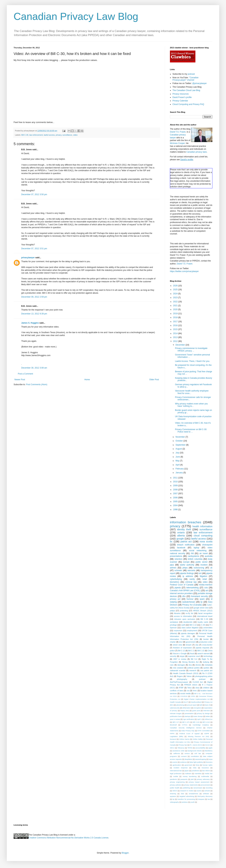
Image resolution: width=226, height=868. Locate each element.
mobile (176, 776)
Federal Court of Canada (182, 585)
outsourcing (199, 568)
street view (177, 645)
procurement (205, 785)
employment (192, 630)
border (206, 639)
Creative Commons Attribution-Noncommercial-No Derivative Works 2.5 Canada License (68, 838)
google (180, 539)
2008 (176, 490)
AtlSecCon (209, 719)
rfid (192, 553)
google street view (201, 608)
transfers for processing (186, 799)
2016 (176, 325)
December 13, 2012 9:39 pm (34, 314)
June (178, 457)
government (191, 642)
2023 (176, 298)
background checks (195, 751)
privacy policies (175, 785)
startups (188, 716)
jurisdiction (195, 771)
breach (189, 645)
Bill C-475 (186, 722)
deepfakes (188, 759)
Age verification (189, 719)
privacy (59, 135)
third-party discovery (205, 796)
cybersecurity (175, 708)
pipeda (178, 588)
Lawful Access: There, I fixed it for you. (192, 361)
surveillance (67, 135)
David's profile (187, 160)
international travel (205, 616)
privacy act (175, 599)
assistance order (179, 751)
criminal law (191, 582)
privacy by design (203, 713)
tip (173, 799)
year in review (175, 719)
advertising (180, 705)
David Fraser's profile (182, 97)
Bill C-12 (181, 651)
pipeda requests (203, 648)
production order (206, 642)
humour (190, 599)
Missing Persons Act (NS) (199, 736)
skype (182, 656)
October (179, 441)
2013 (176, 337)
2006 (176, 498)
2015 (176, 329)
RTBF (181, 688)
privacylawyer (28, 258)
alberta (181, 536)
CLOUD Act (198, 682)
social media (185, 693)
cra (188, 691)
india (195, 768)
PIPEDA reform (191, 685)
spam (202, 599)
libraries (177, 613)
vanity (192, 579)
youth (192, 802)
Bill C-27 (176, 722)
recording (209, 788)
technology (208, 656)
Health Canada (175, 702)
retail (205, 579)
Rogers (180, 676)
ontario (181, 533)
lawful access (49, 135)
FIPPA (172, 734)
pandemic (173, 779)
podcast (191, 74)
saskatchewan (189, 602)
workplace (174, 622)
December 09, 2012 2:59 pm (34, 297)
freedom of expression (182, 648)
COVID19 (184, 696)
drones (198, 665)
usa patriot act (206, 670)
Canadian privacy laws (197, 152)
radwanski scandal (178, 670)
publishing (186, 788)
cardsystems (193, 556)
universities (208, 628)
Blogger (125, 853)
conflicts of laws (176, 691)
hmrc (195, 691)
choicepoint (207, 545)
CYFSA (185, 725)
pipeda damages (188, 633)
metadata (209, 665)
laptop (197, 548)
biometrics (175, 582)
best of (208, 705)
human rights (208, 765)
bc (171, 542)
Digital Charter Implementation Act (197, 699)
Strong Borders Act (190, 662)
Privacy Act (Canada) (192, 605)
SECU (172, 748)
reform (175, 791)
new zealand (178, 668)
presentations (176, 556)
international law (176, 771)
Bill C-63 (196, 722)
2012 (176, 341)
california (177, 753)
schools (207, 791)
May (178, 461)
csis (206, 588)
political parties (193, 668)
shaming (173, 794)
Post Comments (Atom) (37, 384)
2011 (176, 478)
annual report (192, 705)
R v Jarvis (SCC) (196, 745)
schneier (178, 570)
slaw (182, 794)
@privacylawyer (199, 83)
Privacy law (183, 745)
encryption (197, 708)
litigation (203, 576)
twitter (208, 716)
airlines (173, 568)
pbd (192, 779)
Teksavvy (181, 748)
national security (178, 553)
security (173, 656)
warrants (191, 570)
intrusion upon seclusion (185, 619)
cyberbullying (176, 579)
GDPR (207, 734)
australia (209, 556)
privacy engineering (177, 782)
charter (173, 642)
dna (190, 665)
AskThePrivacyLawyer (179, 682)
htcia (197, 765)
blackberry (209, 751)
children (206, 688)
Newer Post (20, 380)
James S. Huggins (30, 323)
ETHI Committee (204, 731)
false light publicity (196, 762)
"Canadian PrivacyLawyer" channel (185, 79)
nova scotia (206, 542)
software (206, 794)
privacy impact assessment (199, 782)
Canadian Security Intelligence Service (186, 728)
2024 (176, 294)
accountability (200, 748)
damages (181, 665)
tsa (209, 799)
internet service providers (181, 593)
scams (199, 791)
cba (197, 645)
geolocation (177, 765)
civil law (198, 753)
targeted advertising (187, 796)
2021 (176, 306)
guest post (196, 711)
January (179, 473)
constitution (195, 756)
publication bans (176, 716)
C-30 (203, 625)
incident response (181, 768)
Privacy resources (181, 94)
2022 (176, 302)
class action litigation (190, 628)
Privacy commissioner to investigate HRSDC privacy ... (191, 349)
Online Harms (184, 739)
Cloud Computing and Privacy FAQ (188, 104)
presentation (189, 713)
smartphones (193, 794)
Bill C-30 (25, 135)
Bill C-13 (193, 625)
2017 (176, 322)
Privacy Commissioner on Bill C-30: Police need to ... (191, 431)
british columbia (195, 559)
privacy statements (191, 785)
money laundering (190, 776)
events (175, 762)
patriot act (186, 542)
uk (211, 568)
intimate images (176, 713)
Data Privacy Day (188, 731)
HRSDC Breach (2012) (203, 611)
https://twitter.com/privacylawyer (184, 271)
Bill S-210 (206, 722)
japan (187, 771)
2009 (176, 486)
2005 (176, 502)
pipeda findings (187, 573)
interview (206, 711)
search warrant (204, 653)
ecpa (211, 759)
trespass (201, 799)
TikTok (190, 748)
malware (188, 773)
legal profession (176, 773)
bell (201, 705)
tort (200, 573)
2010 (176, 482)
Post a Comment (25, 374)
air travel (204, 553)
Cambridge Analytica (201, 725)
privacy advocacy (203, 779)
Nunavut (173, 739)
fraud (192, 653)
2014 (176, 333)
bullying (206, 662)
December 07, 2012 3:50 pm (34, 194)
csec (172, 665)
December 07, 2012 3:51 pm (34, 249)
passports (184, 779)
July (178, 453)
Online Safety (198, 739)
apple (210, 748)
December (181, 345)
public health (175, 788)
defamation (186, 708)
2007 (176, 494)
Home (87, 380)
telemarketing (193, 588)
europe (186, 562)
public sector (202, 562)
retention (179, 559)
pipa (172, 565)
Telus (189, 688)
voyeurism (178, 630)
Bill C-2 (191, 651)
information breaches (186, 522)
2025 (176, 290)
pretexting (184, 611)
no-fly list (189, 613)
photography (182, 679)
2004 (176, 505)
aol (207, 591)
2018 (176, 317)
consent (184, 756)
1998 (176, 510)
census (187, 753)
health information (202, 526)
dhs (184, 596)
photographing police (204, 676)
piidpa (172, 611)
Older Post (154, 380)
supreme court (194, 656)
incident (204, 565)
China (210, 651)
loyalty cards (203, 622)
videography (174, 802)
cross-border (207, 645)
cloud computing (203, 536)
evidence (183, 762)
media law (209, 773)
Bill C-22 (201, 651)
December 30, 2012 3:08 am (34, 368)
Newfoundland (196, 702)
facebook (181, 548)
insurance (205, 768)
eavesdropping (201, 759)
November (181, 437)
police (172, 651)
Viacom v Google (180, 653)
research (193, 670)
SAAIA (207, 745)
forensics (209, 762)
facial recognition (205, 613)
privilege (173, 625)
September (181, 445)
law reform (206, 771)
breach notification (186, 545)
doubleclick (188, 622)
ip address (188, 576)
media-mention (206, 585)
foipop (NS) (185, 711)
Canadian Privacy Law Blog (76, 16)
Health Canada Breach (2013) (186, 673)
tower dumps (198, 716)
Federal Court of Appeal (189, 734)
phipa (185, 568)
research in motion (187, 791)
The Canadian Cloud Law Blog (186, 90)
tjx (202, 602)
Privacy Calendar (180, 101)
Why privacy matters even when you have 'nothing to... (191, 405)
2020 (176, 309)
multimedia (205, 776)
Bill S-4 (194, 659)
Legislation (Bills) (177, 736)
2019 (176, 314)
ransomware (198, 788)
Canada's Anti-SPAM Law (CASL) (185, 591)
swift (183, 625)
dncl (181, 642)
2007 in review (180, 659)
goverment (188, 765)
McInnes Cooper (177, 143)
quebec (206, 668)
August (179, 449)
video (75, 135)
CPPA (193, 696)
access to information (183, 616)
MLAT (186, 702)
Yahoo (189, 676)
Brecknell (173, 725)
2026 (176, 286)
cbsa (197, 688)
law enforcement (36, 135)
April (178, 465)
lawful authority (187, 565)
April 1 (199, 719)
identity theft (184, 529)
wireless (185, 802)
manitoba (198, 773)
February (180, 469)
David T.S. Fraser (178, 132)
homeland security (199, 596)
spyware (173, 796)
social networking (198, 551)
